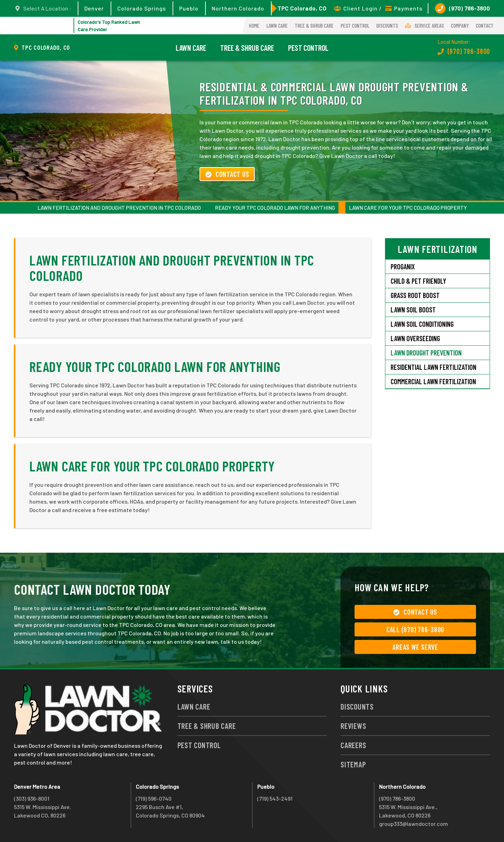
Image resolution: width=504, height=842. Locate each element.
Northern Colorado (238, 8)
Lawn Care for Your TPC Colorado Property (408, 208)
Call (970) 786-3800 (415, 629)
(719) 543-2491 (275, 798)
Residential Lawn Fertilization (433, 367)
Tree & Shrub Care (314, 26)
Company (460, 26)
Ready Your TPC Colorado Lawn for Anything (275, 208)
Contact (485, 26)
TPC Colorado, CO (302, 8)
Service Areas (424, 26)
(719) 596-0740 (154, 798)
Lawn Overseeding (415, 338)
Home (254, 26)
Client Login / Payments (378, 8)
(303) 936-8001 (32, 798)
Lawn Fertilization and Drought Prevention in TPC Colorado (119, 208)
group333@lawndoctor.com (414, 824)
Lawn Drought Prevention (426, 353)
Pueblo (189, 8)
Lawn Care (277, 26)
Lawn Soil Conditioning (422, 324)
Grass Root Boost (415, 295)
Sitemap (353, 764)
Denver (94, 8)
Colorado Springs (142, 8)
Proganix (403, 267)
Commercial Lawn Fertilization (433, 381)
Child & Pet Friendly (418, 281)
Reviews (353, 726)
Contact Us (227, 174)
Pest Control (355, 26)
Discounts (387, 26)
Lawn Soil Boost (413, 310)
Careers (353, 745)
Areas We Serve (415, 647)
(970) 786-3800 (463, 8)
